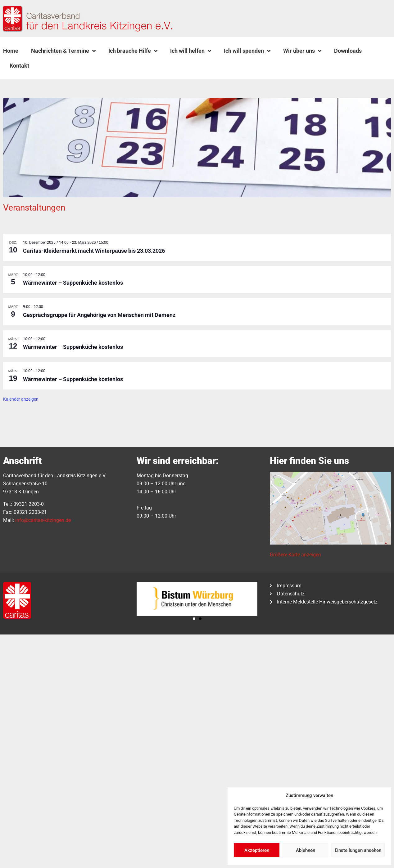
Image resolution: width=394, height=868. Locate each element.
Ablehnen (306, 850)
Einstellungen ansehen (358, 850)
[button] (51, 66)
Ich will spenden (247, 51)
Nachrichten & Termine (63, 51)
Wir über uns (302, 51)
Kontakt (19, 66)
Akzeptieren (257, 850)
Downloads (348, 51)
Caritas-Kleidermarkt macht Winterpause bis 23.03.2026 (94, 251)
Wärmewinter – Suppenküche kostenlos (73, 283)
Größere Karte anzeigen (295, 555)
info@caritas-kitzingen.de (43, 520)
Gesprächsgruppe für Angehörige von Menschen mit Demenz (99, 315)
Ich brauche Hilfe (133, 51)
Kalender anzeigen (21, 399)
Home (11, 51)
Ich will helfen (191, 51)
